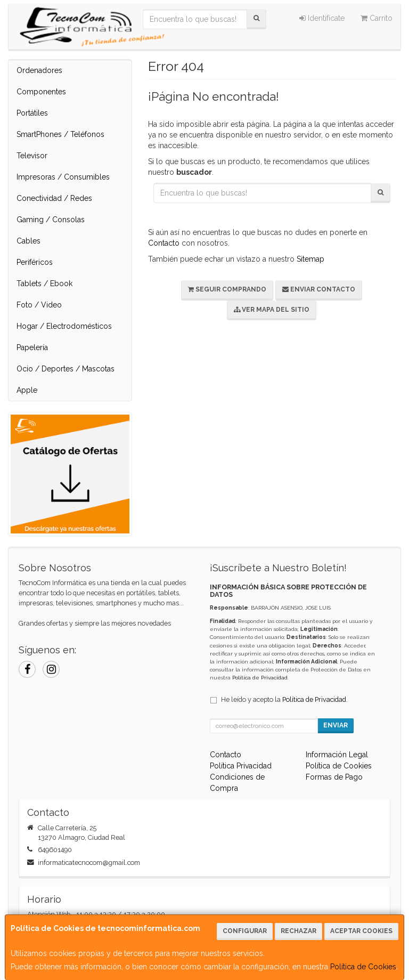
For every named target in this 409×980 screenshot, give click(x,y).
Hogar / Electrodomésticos (64, 326)
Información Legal (337, 755)
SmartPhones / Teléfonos (60, 134)
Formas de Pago (334, 777)
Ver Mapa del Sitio (272, 310)
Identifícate (322, 18)
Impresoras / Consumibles (63, 177)
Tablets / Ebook (44, 284)
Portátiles (32, 113)
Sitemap (310, 259)
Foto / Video (39, 305)
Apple (27, 390)
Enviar (336, 725)
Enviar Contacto (319, 289)
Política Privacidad (241, 766)
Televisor (32, 156)
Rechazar (298, 931)
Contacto (164, 243)
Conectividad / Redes (54, 198)
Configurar (245, 931)
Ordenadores (39, 70)
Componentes (41, 92)
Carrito (377, 18)
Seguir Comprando (227, 289)
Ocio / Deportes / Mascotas (66, 369)
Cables (28, 241)
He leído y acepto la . (284, 699)
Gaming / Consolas (51, 220)
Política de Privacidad (260, 678)
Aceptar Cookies (361, 931)
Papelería (32, 347)
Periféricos (35, 262)
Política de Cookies (363, 967)
